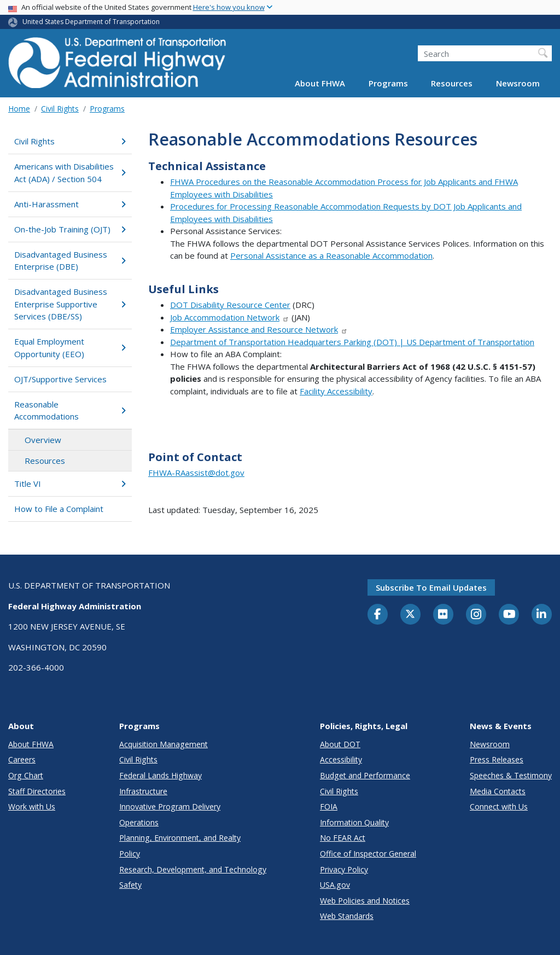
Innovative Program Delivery (170, 806)
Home (19, 109)
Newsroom (518, 83)
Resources (452, 83)
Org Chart (26, 775)
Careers (22, 759)
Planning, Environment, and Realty (180, 838)
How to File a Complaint (59, 509)
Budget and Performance (365, 775)
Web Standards (347, 916)
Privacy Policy (344, 869)
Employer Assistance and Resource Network (259, 329)
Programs (388, 83)
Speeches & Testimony (511, 775)
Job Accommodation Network (230, 317)
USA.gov (335, 885)
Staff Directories (37, 791)
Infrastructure (143, 791)
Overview (43, 440)
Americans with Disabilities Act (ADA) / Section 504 (70, 173)
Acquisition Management (164, 744)
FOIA (329, 806)
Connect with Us (499, 806)
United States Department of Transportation (91, 22)
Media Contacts (498, 791)
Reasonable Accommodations (70, 410)
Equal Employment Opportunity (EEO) (70, 348)
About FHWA (320, 83)
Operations (139, 822)
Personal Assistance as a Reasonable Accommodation (331, 255)
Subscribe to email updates (431, 587)
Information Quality (354, 822)
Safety (130, 885)
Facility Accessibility (336, 391)
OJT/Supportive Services (60, 379)
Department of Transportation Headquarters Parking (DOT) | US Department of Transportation (352, 342)
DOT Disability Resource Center (230, 305)
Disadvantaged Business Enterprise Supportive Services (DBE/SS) (70, 304)
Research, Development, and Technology (193, 869)
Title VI (70, 484)
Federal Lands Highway (161, 775)
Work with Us (32, 806)
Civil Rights (60, 109)
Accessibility (341, 759)
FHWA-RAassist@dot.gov (196, 473)
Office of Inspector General (368, 854)
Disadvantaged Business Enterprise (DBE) (70, 261)
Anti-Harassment (70, 204)
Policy (130, 854)
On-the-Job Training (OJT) (70, 229)
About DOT (340, 744)
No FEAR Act (343, 838)
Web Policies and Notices (365, 901)
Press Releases (497, 759)
